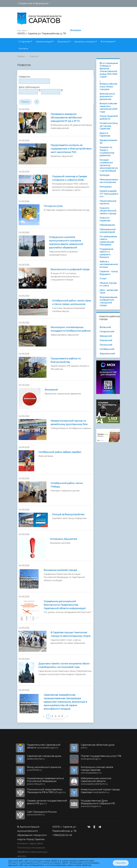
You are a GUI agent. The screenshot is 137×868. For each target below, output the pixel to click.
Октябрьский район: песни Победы (67, 485)
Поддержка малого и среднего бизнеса (106, 253)
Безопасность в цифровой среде (70, 269)
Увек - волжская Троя (109, 291)
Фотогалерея (107, 42)
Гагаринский (107, 332)
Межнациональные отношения (109, 181)
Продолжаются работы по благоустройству (66, 360)
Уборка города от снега (108, 284)
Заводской (106, 336)
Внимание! (51, 390)
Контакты (23, 49)
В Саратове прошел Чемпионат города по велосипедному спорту (71, 634)
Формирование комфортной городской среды (108, 301)
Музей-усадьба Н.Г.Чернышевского (109, 194)
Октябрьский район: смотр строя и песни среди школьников (71, 302)
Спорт (103, 278)
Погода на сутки (53, 206)
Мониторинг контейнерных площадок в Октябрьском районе (71, 329)
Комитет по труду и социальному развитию (107, 151)
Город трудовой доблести (109, 117)
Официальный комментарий (108, 231)
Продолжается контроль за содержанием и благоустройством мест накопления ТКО (71, 149)
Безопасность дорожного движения (107, 96)
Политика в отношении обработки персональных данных (32, 852)
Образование (107, 225)
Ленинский (106, 345)
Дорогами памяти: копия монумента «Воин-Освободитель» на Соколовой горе (64, 665)
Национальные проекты (108, 202)
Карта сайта (36, 844)
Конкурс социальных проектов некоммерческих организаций (109, 165)
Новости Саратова (105, 219)
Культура (104, 175)
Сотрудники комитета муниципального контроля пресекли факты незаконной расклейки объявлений (66, 242)
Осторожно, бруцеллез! (63, 539)
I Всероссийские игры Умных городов (108, 85)
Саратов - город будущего (109, 273)
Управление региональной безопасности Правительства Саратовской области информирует (65, 605)
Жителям (75, 30)
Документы (63, 42)
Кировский (106, 340)
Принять (121, 863)
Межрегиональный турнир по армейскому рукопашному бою (69, 423)
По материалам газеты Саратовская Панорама (108, 241)
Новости (34, 56)
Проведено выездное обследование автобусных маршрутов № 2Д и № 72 (66, 118)
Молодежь (106, 187)
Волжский (105, 327)
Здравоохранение (108, 142)
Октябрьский (107, 349)
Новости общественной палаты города (108, 211)
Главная (21, 56)
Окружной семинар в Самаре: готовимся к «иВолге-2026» (70, 178)
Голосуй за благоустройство (68, 514)
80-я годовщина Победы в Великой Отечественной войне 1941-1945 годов (109, 70)
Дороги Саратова (105, 134)
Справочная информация (33, 3)
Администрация (44, 42)
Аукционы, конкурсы (85, 42)
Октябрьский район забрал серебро (60, 452)
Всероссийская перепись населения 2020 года (108, 108)
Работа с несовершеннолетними (109, 264)
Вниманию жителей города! (60, 570)
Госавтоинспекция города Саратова (109, 126)
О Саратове (24, 42)
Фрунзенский (107, 354)
